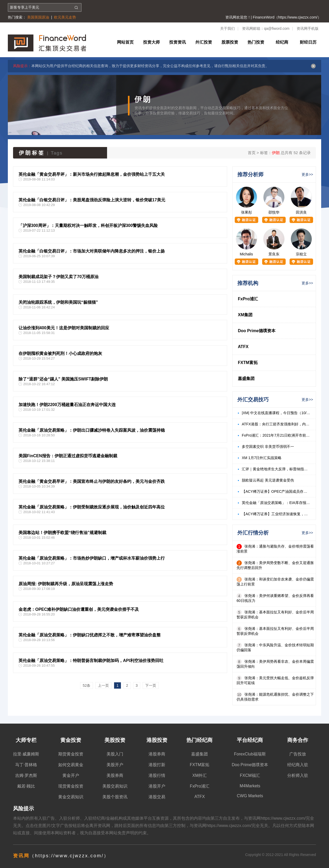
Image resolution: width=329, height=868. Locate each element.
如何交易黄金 (71, 765)
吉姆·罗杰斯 (26, 775)
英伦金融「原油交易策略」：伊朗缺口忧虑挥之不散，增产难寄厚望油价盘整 (90, 635)
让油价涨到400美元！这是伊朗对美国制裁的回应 (64, 328)
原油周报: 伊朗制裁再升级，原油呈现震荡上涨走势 (66, 584)
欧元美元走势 (65, 17)
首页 (252, 153)
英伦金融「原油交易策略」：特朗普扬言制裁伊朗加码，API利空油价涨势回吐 (91, 661)
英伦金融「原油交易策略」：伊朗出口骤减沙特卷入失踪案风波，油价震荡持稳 (92, 430)
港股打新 (157, 765)
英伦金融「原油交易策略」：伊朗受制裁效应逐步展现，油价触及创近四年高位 (92, 507)
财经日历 (308, 42)
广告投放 (298, 754)
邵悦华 (274, 212)
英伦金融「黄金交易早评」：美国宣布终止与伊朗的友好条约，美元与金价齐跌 (92, 481)
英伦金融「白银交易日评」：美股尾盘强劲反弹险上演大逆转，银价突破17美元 (92, 200)
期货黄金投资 (71, 754)
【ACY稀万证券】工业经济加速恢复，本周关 (276, 514)
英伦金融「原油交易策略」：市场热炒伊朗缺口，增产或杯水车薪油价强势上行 (92, 558)
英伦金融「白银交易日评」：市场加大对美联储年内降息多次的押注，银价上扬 (92, 251)
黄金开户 (71, 775)
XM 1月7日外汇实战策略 (262, 458)
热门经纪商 (199, 740)
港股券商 (157, 754)
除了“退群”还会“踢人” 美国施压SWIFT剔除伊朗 (63, 379)
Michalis (246, 254)
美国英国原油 (38, 17)
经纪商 (282, 42)
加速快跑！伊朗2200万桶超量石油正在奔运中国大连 (67, 405)
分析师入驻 (298, 775)
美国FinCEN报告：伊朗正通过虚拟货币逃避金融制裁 (68, 456)
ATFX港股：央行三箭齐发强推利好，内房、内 (276, 424)
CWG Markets (250, 796)
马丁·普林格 (26, 765)
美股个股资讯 (115, 797)
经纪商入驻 (298, 765)
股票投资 (230, 42)
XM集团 (245, 315)
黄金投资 (71, 740)
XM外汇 (199, 775)
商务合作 (298, 740)
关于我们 (227, 28)
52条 (87, 685)
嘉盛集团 (246, 379)
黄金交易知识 (71, 797)
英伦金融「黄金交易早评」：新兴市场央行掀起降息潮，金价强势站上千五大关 (92, 174)
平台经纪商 (250, 740)
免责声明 (126, 833)
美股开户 (115, 765)
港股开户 (157, 786)
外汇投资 (204, 42)
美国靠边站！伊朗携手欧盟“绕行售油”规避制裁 (62, 533)
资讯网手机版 (308, 28)
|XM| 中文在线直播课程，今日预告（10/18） (276, 413)
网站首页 (125, 42)
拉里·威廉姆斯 (26, 754)
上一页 (103, 685)
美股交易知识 (115, 786)
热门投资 (256, 42)
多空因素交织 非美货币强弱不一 (268, 447)
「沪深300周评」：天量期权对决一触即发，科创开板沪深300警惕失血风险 (88, 225)
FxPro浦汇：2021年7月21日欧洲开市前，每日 (276, 435)
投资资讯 (178, 42)
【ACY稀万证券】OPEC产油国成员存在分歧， (276, 491)
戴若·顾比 (26, 786)
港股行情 (157, 775)
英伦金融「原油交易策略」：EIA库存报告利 (276, 503)
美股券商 (115, 775)
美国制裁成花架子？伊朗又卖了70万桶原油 (58, 277)
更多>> (307, 174)
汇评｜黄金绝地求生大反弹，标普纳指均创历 (276, 469)
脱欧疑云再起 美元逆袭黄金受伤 (268, 480)
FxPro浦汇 (248, 299)
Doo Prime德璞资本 (257, 331)
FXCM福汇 (250, 775)
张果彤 (246, 212)
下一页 (151, 685)
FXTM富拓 (248, 363)
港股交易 (157, 797)
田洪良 (301, 212)
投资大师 (151, 42)
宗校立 (301, 254)
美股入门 (115, 754)
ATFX (243, 347)
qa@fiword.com (277, 28)
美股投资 (115, 740)
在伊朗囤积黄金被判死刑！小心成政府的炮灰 (60, 353)
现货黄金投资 (71, 786)
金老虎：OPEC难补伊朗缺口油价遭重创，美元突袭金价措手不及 (79, 609)
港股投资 (157, 740)
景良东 (274, 254)
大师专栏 (26, 740)
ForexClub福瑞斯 (250, 754)
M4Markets (250, 786)
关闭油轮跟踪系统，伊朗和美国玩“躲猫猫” (58, 302)
